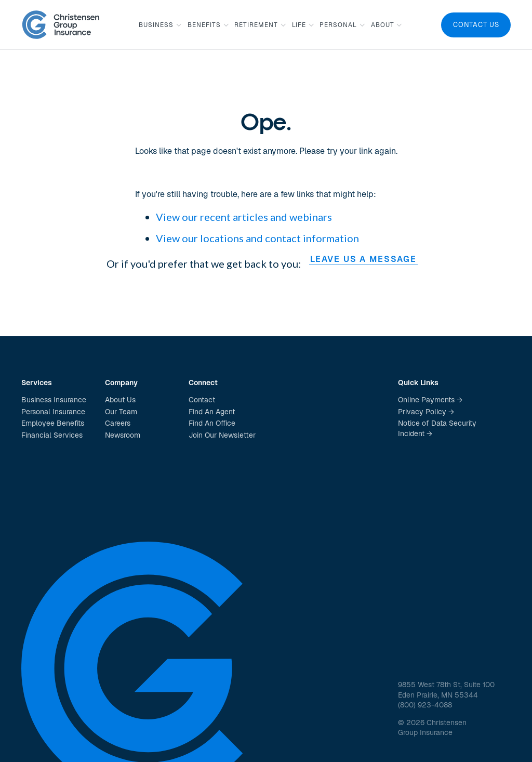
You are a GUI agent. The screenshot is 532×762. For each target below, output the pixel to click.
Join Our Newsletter (222, 435)
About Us (120, 400)
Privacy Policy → (426, 412)
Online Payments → (430, 400)
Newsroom (123, 435)
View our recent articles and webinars (244, 217)
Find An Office (212, 423)
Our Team (121, 412)
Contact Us (476, 25)
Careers (118, 423)
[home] (61, 24)
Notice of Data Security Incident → (437, 428)
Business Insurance (54, 400)
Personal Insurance (53, 412)
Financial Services (52, 435)
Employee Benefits (53, 423)
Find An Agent (212, 412)
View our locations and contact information (257, 238)
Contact (202, 400)
